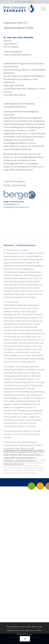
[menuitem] (42, 9)
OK (25, 639)
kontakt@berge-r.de (11, 207)
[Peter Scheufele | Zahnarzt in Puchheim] (20, 9)
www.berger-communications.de (16, 210)
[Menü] (42, 9)
